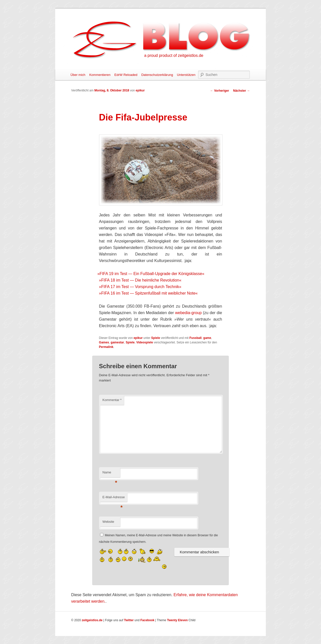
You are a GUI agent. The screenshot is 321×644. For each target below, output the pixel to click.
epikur (140, 90)
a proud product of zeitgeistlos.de (174, 55)
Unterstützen (186, 75)
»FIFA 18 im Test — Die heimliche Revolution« (140, 280)
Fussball (195, 338)
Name (110, 474)
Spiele (156, 338)
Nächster (241, 91)
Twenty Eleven (177, 620)
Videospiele (144, 342)
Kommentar (112, 400)
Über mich (78, 75)
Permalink (106, 347)
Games (104, 342)
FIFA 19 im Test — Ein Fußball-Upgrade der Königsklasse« (152, 274)
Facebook (147, 620)
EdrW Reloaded (126, 75)
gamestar (117, 342)
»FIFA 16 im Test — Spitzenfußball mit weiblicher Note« (148, 293)
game (207, 338)
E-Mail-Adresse (114, 499)
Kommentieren (100, 75)
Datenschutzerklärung (157, 75)
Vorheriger (220, 91)
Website (108, 522)
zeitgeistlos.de (92, 620)
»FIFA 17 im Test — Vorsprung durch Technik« (140, 287)
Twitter (129, 620)
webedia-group (188, 313)
